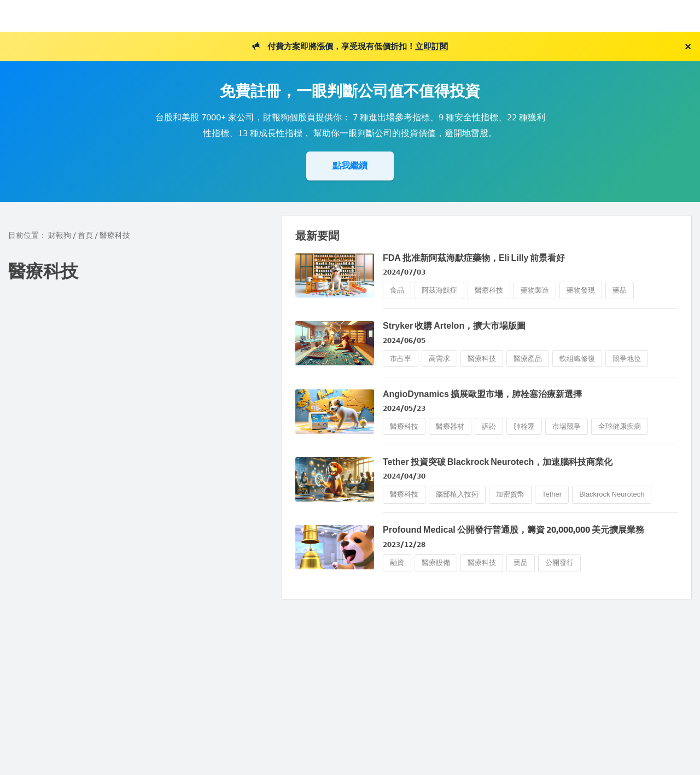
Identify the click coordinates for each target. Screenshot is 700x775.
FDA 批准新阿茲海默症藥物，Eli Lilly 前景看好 (474, 258)
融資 (397, 563)
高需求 (439, 359)
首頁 (85, 235)
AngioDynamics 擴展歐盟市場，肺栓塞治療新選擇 (482, 394)
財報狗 (60, 235)
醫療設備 (436, 563)
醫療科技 (489, 290)
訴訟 (489, 426)
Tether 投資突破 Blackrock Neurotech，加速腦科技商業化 (498, 462)
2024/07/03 (404, 272)
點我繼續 (350, 165)
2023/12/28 (404, 544)
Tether (552, 494)
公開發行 (559, 563)
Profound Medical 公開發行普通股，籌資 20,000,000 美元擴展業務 (514, 530)
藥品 (620, 290)
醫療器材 (450, 426)
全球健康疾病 (620, 426)
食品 (397, 290)
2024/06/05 (404, 340)
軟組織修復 (577, 359)
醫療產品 (528, 359)
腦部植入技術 (457, 494)
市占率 (401, 359)
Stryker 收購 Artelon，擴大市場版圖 (454, 326)
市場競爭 (567, 426)
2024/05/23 (404, 408)
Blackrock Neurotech (612, 494)
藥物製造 (535, 290)
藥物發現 (581, 290)
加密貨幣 (510, 494)
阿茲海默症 (439, 290)
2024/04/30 (404, 476)
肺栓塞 (524, 426)
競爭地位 (627, 359)
